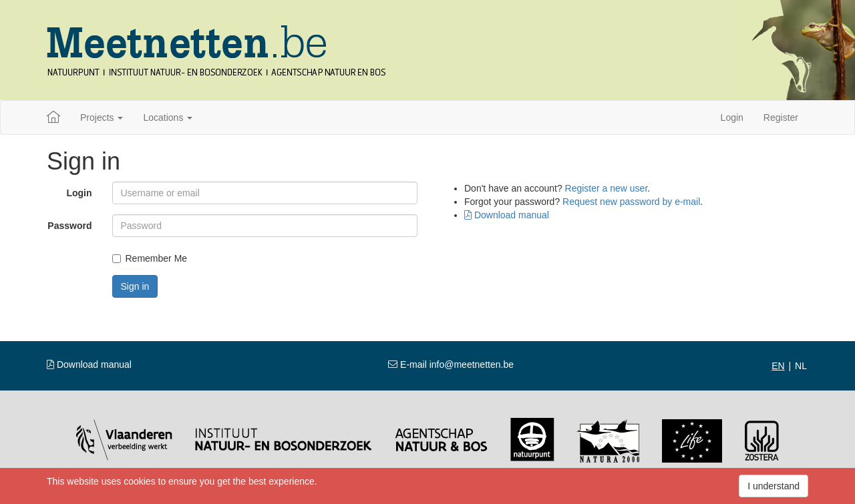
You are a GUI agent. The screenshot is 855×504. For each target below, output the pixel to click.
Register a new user (607, 188)
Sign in (135, 286)
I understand (774, 486)
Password (69, 226)
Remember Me (150, 258)
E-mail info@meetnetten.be (451, 364)
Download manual (507, 215)
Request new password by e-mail (631, 202)
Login (732, 117)
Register (781, 117)
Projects (102, 117)
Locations (168, 117)
